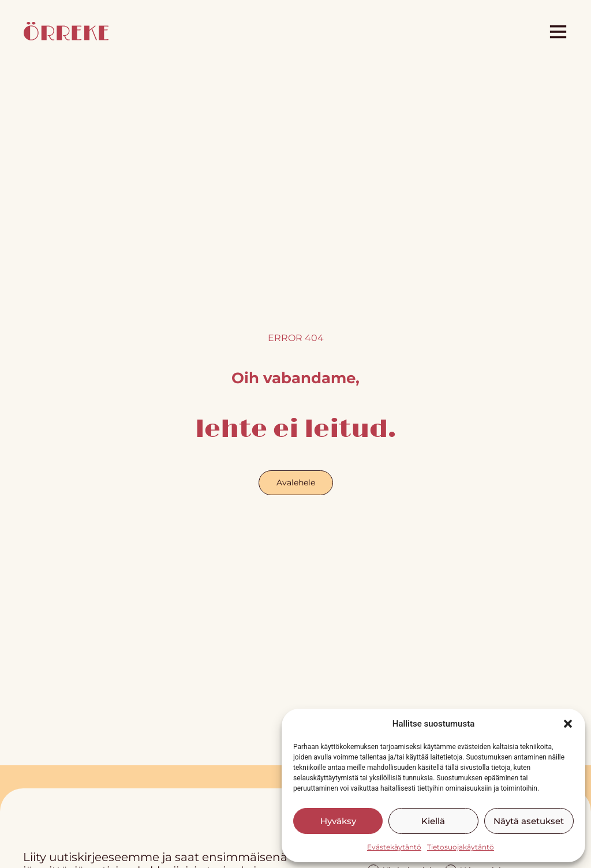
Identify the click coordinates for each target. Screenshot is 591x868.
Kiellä (433, 821)
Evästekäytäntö (394, 847)
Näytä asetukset (529, 821)
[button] (568, 724)
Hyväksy (338, 821)
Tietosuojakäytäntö (461, 847)
